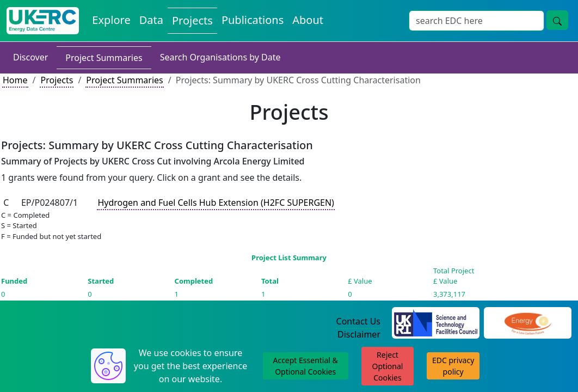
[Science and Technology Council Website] (436, 322)
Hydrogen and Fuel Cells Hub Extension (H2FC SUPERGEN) (216, 203)
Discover (30, 57)
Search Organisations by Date (220, 57)
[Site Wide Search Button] (557, 20)
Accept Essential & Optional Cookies (305, 366)
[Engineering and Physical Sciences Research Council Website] (528, 322)
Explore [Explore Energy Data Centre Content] (111, 20)
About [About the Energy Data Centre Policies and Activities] (308, 20)
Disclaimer (359, 334)
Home (15, 80)
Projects (57, 80)
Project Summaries (104, 58)
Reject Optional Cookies (388, 366)
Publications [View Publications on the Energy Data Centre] (253, 20)
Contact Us (358, 321)
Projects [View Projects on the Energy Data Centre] (192, 20)
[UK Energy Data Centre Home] (43, 21)
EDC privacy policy (453, 366)
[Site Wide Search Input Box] (476, 21)
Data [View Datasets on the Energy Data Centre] (151, 20)
